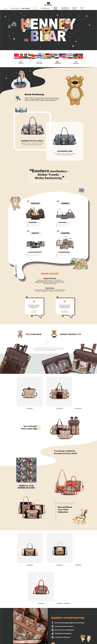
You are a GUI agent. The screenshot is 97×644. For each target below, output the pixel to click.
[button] (47, 342)
